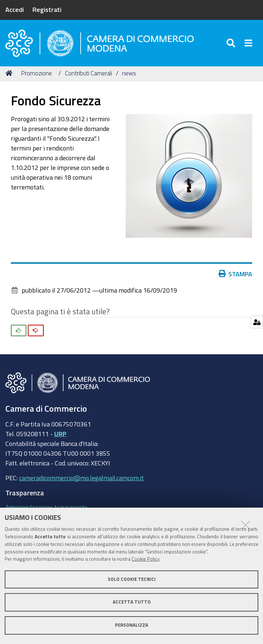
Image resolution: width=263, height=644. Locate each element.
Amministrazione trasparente (46, 507)
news (129, 73)
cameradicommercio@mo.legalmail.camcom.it (81, 478)
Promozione (36, 73)
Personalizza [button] (131, 625)
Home (10, 73)
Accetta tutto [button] (132, 602)
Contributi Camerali (89, 73)
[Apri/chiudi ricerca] (232, 43)
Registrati (47, 9)
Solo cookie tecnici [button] (132, 579)
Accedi (15, 9)
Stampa (237, 274)
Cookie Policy (145, 559)
